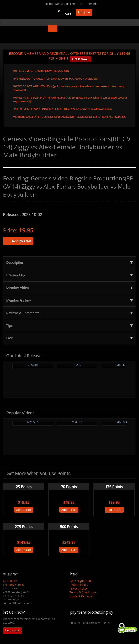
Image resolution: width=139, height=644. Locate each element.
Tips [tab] (69, 326)
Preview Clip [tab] (69, 275)
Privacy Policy (79, 588)
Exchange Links (13, 585)
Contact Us (10, 581)
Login (84, 12)
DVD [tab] (69, 338)
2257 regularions (81, 581)
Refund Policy (79, 585)
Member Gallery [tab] (69, 300)
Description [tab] (69, 263)
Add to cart (24, 510)
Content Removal (81, 596)
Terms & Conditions (83, 592)
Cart (68, 14)
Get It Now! (80, 59)
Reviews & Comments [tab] (69, 313)
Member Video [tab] (69, 288)
